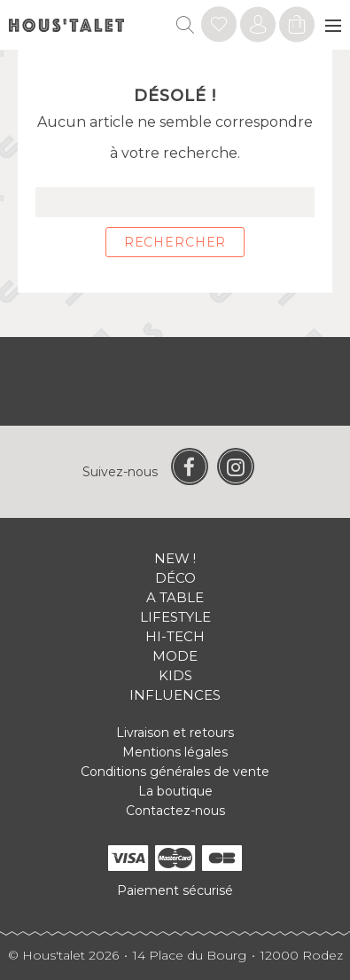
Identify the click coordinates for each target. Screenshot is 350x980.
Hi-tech (175, 636)
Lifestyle (175, 617)
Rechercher (175, 242)
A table (175, 597)
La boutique (175, 791)
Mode (175, 656)
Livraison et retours (175, 733)
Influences (175, 695)
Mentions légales (175, 752)
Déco (175, 578)
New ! (175, 558)
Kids (175, 675)
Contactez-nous (175, 811)
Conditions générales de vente (175, 772)
